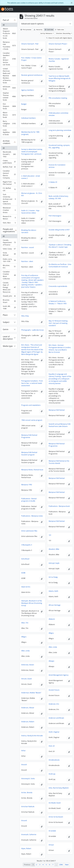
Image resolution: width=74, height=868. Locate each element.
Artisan (51, 845)
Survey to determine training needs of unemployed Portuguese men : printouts (32, 152)
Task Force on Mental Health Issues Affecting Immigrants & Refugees (59, 78)
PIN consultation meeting (58, 98)
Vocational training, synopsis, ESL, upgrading (59, 146)
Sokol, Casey (9, 249)
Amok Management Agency (59, 675)
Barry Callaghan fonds (9, 124)
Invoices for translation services (57, 166)
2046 (61, 865)
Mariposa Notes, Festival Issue (32, 470)
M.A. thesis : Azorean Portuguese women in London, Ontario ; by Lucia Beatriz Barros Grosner (60, 349)
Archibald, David (55, 803)
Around (24, 821)
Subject (6, 322)
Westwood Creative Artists (9, 210)
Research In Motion (9, 218)
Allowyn (51, 661)
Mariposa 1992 (27, 485)
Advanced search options (33, 24)
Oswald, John (9, 296)
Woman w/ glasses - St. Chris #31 (32, 194)
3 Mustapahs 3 (27, 545)
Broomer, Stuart (9, 301)
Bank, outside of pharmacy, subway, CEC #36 (59, 197)
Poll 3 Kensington (55, 216)
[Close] (72, 3)
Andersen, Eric (54, 704)
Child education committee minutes (58, 114)
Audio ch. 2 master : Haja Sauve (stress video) (30, 212)
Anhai (23, 751)
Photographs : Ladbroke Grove (32, 330)
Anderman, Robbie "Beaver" (31, 693)
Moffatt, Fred (9, 167)
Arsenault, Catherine (29, 834)
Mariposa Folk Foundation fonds (9, 46)
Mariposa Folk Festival (57, 410)
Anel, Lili (52, 746)
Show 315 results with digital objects (59, 38)
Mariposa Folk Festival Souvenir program (29, 454)
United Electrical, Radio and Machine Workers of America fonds (9, 76)
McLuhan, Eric (9, 267)
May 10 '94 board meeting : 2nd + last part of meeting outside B (58, 323)
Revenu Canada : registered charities (59, 60)
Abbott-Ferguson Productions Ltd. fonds (9, 33)
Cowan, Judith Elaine (9, 162)
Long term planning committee (60, 130)
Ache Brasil (25, 559)
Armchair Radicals (28, 807)
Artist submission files (29, 531)
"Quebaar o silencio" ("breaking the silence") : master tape (60, 246)
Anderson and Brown (56, 718)
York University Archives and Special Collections (9, 199)
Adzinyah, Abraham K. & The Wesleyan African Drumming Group (32, 603)
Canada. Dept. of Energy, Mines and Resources (9, 287)
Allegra (51, 633)
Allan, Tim (25, 623)
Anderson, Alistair (28, 708)
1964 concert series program (32, 420)
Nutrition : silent (27, 261)
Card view (49, 30)
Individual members (29, 118)
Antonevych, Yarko (28, 779)
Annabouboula (54, 760)
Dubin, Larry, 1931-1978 (9, 260)
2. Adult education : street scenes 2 (31, 177)
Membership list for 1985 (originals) (30, 133)
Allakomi (52, 619)
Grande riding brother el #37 (59, 230)
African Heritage (55, 605)
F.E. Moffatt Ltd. (9, 189)
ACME (23, 573)
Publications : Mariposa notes (32, 516)
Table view (59, 30)
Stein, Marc (9, 223)
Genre (6, 329)
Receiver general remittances (32, 75)
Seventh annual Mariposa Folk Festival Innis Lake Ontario (60, 425)
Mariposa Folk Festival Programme (29, 436)
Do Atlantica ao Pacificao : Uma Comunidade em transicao (60, 265)
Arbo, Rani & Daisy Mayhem (59, 788)
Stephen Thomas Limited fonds (9, 96)
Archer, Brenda (27, 793)
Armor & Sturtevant (56, 817)
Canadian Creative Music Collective (9, 275)
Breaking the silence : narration (29, 231)
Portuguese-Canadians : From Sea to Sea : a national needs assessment (32, 383)
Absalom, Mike (54, 549)
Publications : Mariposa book (59, 506)
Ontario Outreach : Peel (30, 44)
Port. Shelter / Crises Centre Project (31, 59)
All (4, 25)
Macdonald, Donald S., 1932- (9, 154)
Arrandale (52, 831)
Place (5, 315)
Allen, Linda (53, 647)
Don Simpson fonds (9, 106)
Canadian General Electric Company (9, 174)
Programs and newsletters (31, 405)
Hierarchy (38, 30)
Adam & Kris (26, 587)
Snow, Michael (9, 254)
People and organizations (9, 230)
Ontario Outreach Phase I (58, 44)
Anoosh (24, 765)
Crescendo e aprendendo (58, 286)
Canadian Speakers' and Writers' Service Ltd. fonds (9, 59)
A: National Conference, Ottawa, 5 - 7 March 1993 (58, 302)
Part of (6, 20)
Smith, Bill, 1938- (9, 307)
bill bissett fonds (9, 88)
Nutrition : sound (28, 247)
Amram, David (26, 679)
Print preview (26, 30)
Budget (24, 104)
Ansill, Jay (52, 774)
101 (50, 535)
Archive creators (7, 142)
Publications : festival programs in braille (29, 500)
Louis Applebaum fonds (9, 132)
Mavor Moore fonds (9, 115)
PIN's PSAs (25, 316)
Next (67, 865)
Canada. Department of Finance (9, 242)
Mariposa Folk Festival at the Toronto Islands (59, 462)
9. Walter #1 (53, 182)
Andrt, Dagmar (54, 732)
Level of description (8, 338)
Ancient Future (54, 690)
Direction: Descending (63, 33)
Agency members (28, 90)
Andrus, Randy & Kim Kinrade (32, 736)
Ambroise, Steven (28, 665)
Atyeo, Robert (26, 848)
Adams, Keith (53, 591)
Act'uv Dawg (53, 577)
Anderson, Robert (28, 722)
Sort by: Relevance (46, 33)
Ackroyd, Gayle (54, 563)
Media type (8, 346)
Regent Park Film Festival (9, 183)
